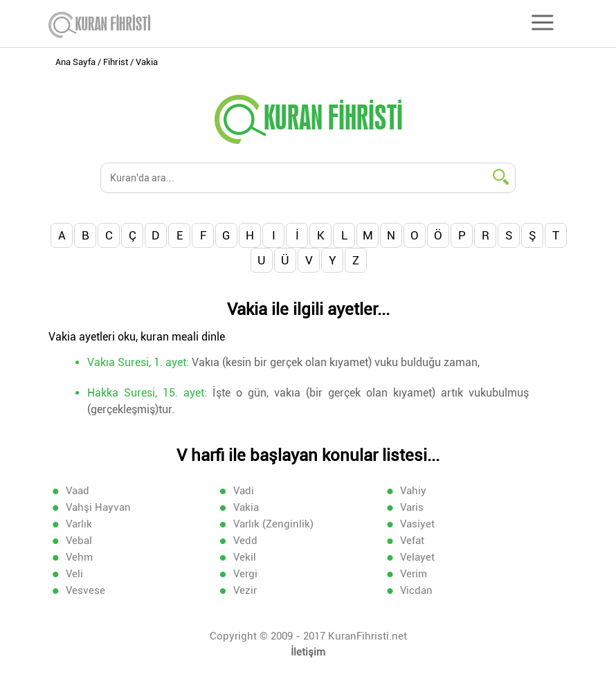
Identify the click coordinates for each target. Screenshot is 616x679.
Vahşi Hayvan (98, 507)
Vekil (245, 557)
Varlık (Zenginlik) (273, 524)
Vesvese (85, 590)
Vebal (79, 541)
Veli (74, 574)
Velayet (417, 557)
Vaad (78, 491)
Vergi (245, 574)
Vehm (79, 557)
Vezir (245, 590)
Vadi (244, 491)
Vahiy (413, 491)
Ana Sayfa (75, 62)
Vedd (245, 541)
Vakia (246, 507)
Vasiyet (417, 524)
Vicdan (416, 590)
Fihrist (116, 62)
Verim (414, 574)
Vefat (412, 541)
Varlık (79, 524)
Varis (412, 507)
